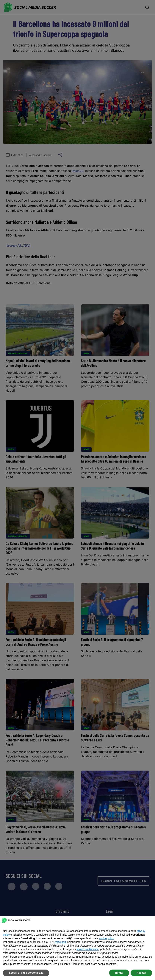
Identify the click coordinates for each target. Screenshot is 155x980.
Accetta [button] (141, 973)
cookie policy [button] (107, 938)
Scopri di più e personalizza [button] (26, 973)
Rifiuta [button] (119, 973)
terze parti (61, 942)
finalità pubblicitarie (88, 949)
